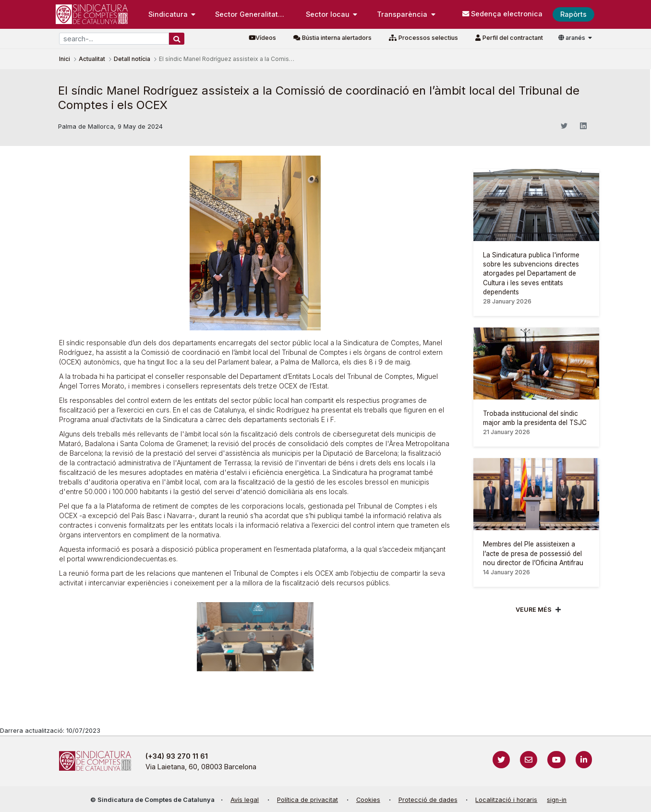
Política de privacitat (307, 800)
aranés (573, 38)
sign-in (557, 800)
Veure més (534, 610)
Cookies (368, 800)
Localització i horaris (506, 800)
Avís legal (245, 800)
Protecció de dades (428, 800)
